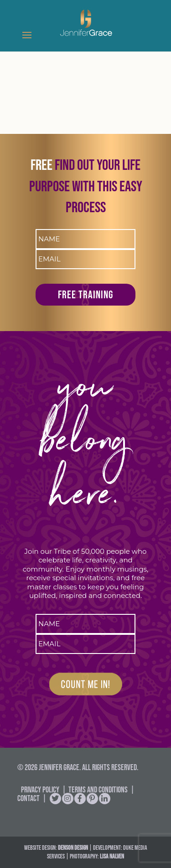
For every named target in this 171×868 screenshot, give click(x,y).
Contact (28, 798)
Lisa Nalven (112, 856)
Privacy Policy (40, 790)
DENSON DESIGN (73, 848)
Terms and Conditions (98, 790)
